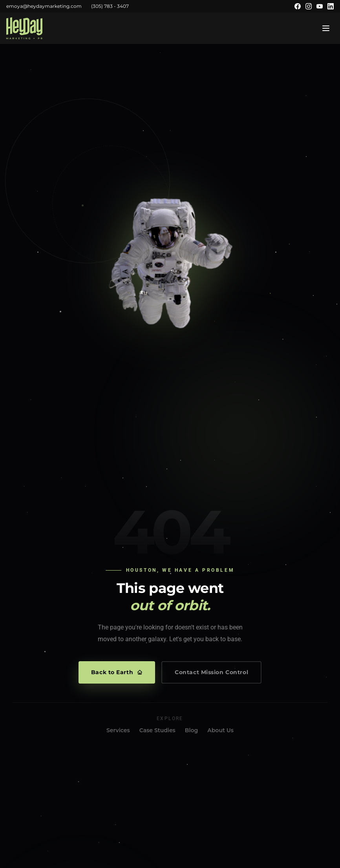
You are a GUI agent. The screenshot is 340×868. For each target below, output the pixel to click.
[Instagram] (309, 6)
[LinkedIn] (331, 6)
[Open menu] (326, 28)
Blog (191, 730)
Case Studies (157, 730)
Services (118, 730)
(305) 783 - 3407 (110, 6)
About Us (220, 730)
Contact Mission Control (211, 672)
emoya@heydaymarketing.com (44, 6)
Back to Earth (117, 672)
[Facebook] (298, 6)
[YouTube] (320, 6)
